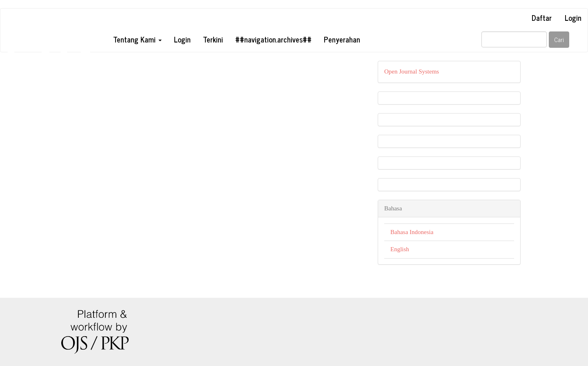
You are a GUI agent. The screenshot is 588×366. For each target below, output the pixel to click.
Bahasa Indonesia (412, 232)
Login (573, 18)
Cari (559, 39)
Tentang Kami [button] (137, 39)
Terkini (213, 39)
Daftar (542, 18)
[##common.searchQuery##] (514, 39)
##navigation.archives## (273, 39)
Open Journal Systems (412, 71)
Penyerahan (342, 39)
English (400, 249)
